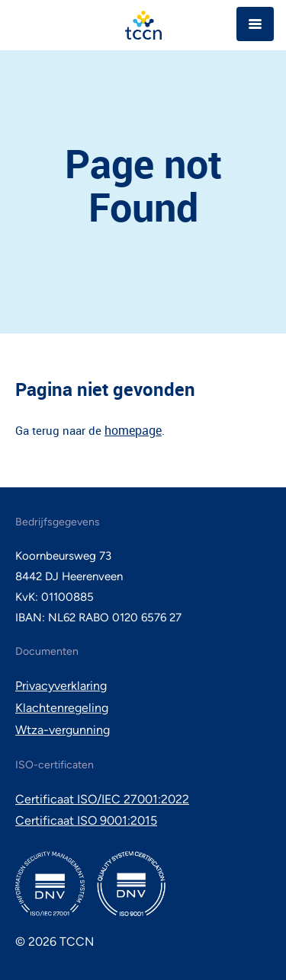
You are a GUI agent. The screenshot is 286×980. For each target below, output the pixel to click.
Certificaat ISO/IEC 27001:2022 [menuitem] (102, 799)
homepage (133, 430)
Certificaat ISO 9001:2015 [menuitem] (86, 820)
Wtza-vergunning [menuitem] (63, 730)
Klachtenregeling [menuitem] (62, 708)
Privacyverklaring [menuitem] (61, 686)
